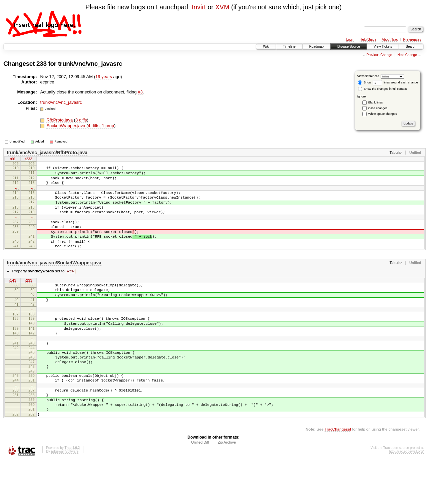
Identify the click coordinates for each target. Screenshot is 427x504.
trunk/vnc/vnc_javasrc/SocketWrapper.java (54, 281)
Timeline (289, 47)
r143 (12, 299)
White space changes (383, 114)
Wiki (266, 47)
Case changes (378, 108)
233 (42, 64)
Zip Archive (227, 486)
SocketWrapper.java (66, 126)
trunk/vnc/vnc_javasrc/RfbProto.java (47, 153)
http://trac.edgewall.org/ (406, 495)
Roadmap (316, 47)
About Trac (390, 40)
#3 (140, 92)
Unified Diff (200, 486)
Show (365, 82)
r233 (28, 160)
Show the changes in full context (382, 89)
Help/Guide (368, 40)
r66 (13, 160)
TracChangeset (338, 472)
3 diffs (81, 120)
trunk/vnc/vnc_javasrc (90, 64)
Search (411, 47)
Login (350, 40)
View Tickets (383, 47)
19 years (104, 77)
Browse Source (349, 47)
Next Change (407, 55)
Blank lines (376, 102)
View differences (368, 76)
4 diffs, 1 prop (101, 126)
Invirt (199, 7)
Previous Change (379, 55)
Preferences (412, 40)
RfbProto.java (60, 120)
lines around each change (395, 82)
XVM (222, 7)
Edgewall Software (65, 495)
